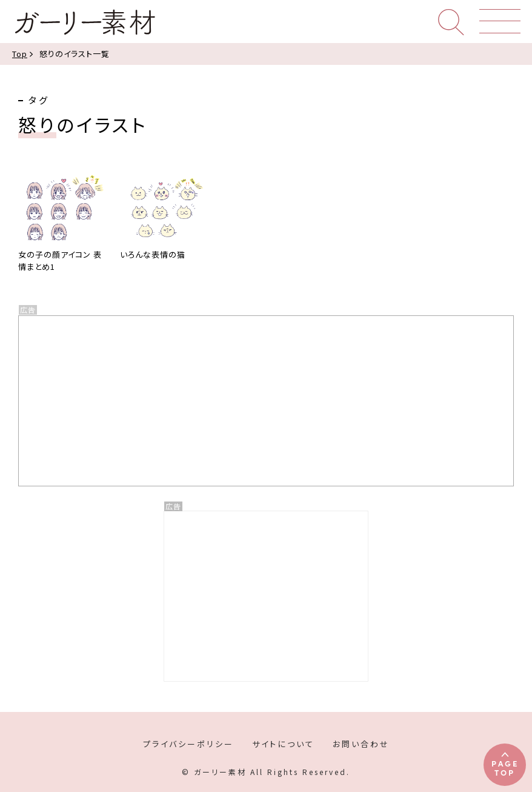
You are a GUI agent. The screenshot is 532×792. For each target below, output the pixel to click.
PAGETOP (505, 767)
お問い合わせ (361, 744)
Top (20, 54)
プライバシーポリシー (188, 744)
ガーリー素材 (84, 22)
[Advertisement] (266, 596)
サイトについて (283, 744)
